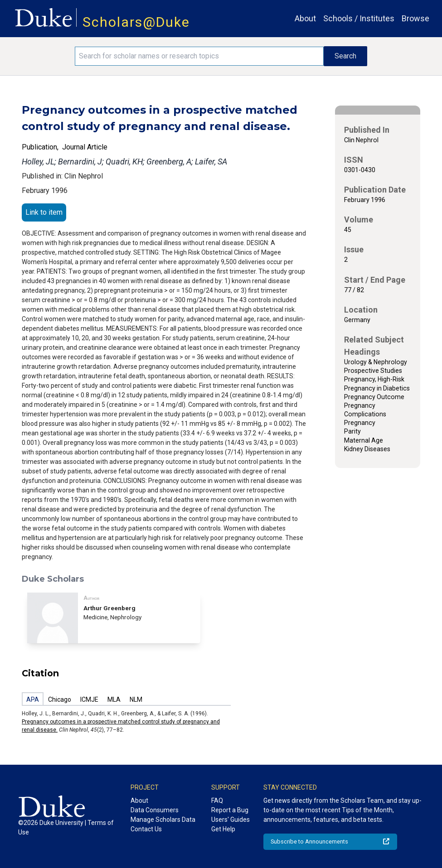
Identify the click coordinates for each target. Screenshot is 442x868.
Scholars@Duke (136, 22)
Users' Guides (231, 820)
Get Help (223, 829)
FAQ (217, 800)
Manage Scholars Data (163, 820)
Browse (415, 18)
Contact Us (146, 829)
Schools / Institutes (359, 18)
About (305, 18)
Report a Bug (230, 810)
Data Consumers (155, 810)
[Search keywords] (199, 56)
